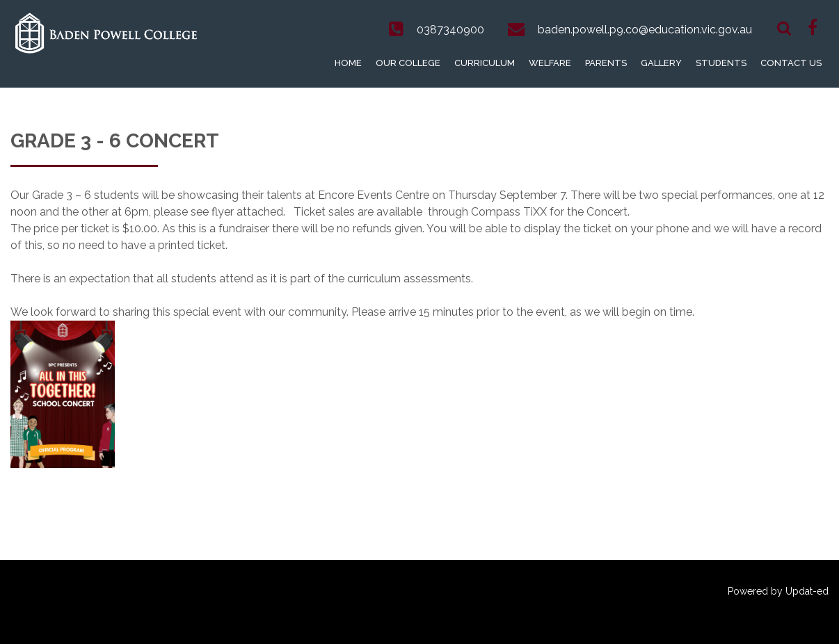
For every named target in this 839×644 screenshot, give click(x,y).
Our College (408, 63)
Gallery (661, 63)
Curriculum (485, 63)
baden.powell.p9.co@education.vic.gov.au (645, 30)
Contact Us (791, 63)
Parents (606, 63)
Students (721, 63)
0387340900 (450, 30)
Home (348, 63)
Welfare (550, 63)
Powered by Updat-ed (778, 591)
